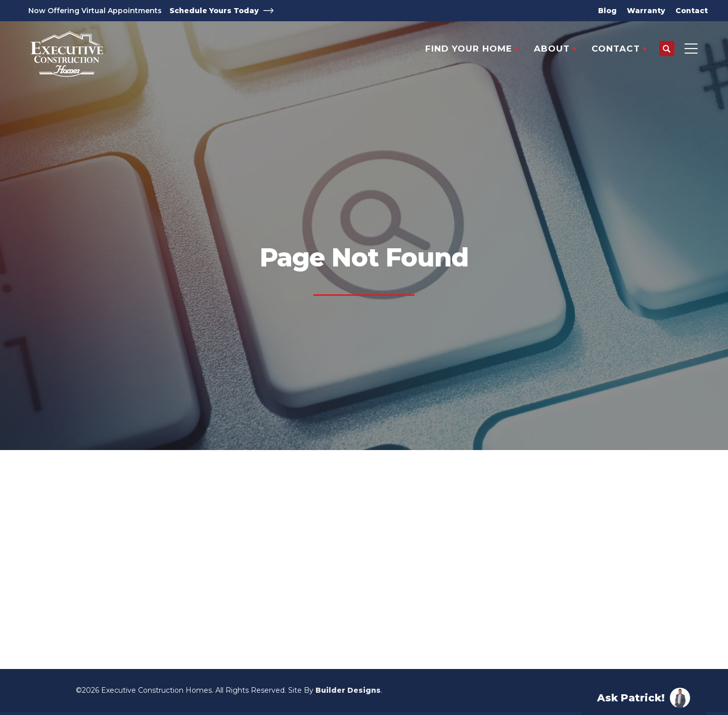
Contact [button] (616, 49)
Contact (692, 11)
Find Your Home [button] (469, 49)
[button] (667, 49)
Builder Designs (348, 690)
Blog (607, 11)
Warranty (646, 11)
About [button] (552, 49)
